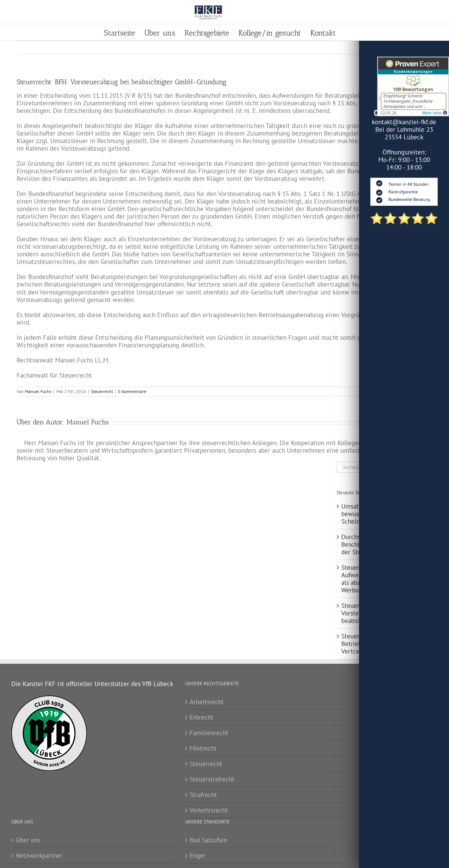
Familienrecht (209, 733)
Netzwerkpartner (39, 856)
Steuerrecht (102, 391)
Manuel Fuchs (38, 391)
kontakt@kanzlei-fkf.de (404, 122)
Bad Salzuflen (208, 840)
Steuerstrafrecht (212, 779)
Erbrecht (201, 717)
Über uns (28, 840)
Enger (198, 856)
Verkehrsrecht (209, 810)
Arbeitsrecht (207, 702)
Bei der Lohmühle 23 (404, 130)
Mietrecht (203, 748)
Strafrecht (203, 795)
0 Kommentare (132, 391)
